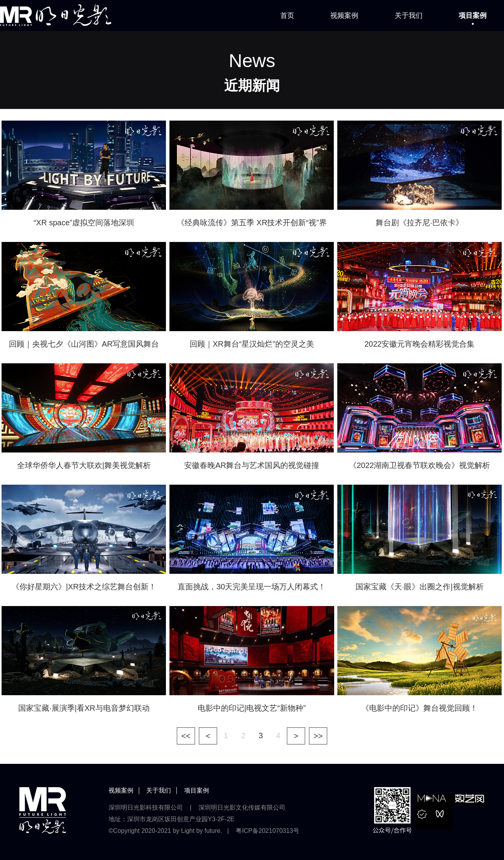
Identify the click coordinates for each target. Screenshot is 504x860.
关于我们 (409, 16)
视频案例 (344, 16)
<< (186, 736)
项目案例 (473, 16)
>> (318, 736)
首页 (287, 16)
